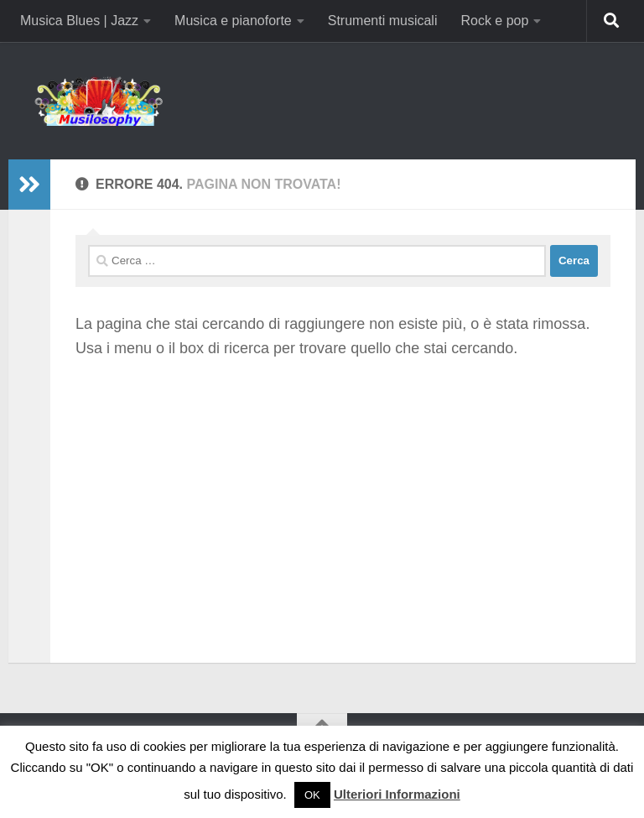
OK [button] (312, 795)
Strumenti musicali (383, 21)
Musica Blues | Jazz (79, 21)
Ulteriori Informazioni (397, 794)
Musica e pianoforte (233, 21)
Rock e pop (494, 21)
